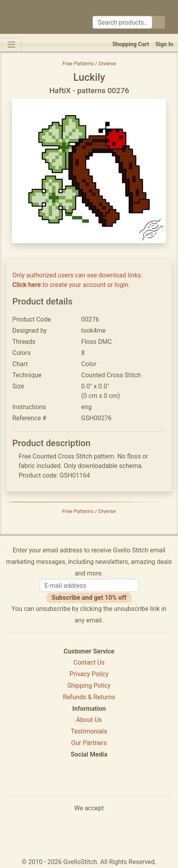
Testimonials (89, 731)
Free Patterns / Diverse (89, 63)
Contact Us (89, 662)
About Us (89, 720)
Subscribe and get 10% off (89, 598)
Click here (27, 285)
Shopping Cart (131, 44)
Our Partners (89, 743)
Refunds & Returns (89, 697)
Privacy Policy (89, 674)
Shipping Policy (89, 686)
